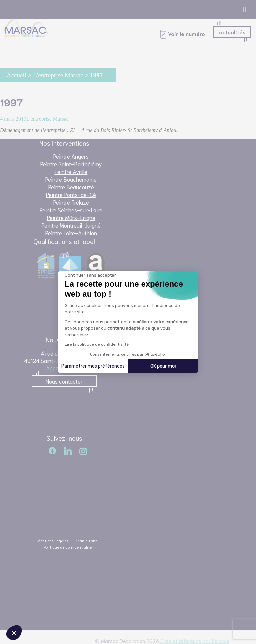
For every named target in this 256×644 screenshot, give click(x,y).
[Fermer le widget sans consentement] (90, 275)
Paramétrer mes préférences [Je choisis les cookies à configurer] (93, 366)
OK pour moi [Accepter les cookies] (163, 366)
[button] (14, 633)
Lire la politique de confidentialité (97, 344)
